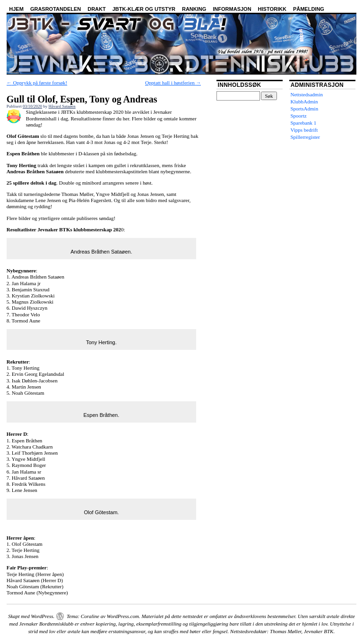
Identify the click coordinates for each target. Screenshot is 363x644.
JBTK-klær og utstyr (144, 9)
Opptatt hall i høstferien (173, 83)
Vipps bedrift (304, 130)
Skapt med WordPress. (31, 616)
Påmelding (309, 9)
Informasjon (232, 9)
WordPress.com (123, 616)
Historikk (272, 9)
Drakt (97, 9)
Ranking (194, 9)
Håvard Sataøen (62, 106)
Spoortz (299, 116)
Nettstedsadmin (307, 94)
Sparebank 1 (304, 123)
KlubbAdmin (304, 102)
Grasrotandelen (56, 9)
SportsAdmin (305, 109)
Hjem (16, 9)
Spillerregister (305, 137)
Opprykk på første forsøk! (37, 83)
